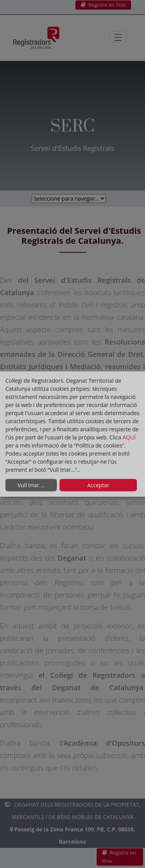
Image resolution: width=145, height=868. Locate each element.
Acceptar (98, 485)
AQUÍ (129, 437)
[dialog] (72, 434)
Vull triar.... (31, 485)
